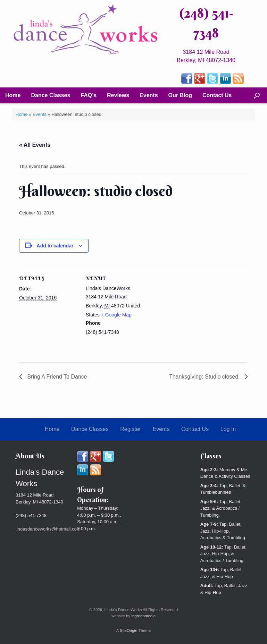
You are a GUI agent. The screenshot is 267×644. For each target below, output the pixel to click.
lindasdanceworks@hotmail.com (48, 529)
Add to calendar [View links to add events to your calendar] (55, 246)
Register (131, 429)
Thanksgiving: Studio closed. (205, 377)
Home (13, 95)
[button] (257, 95)
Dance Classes (51, 95)
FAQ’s (89, 95)
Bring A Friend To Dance (56, 377)
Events (149, 95)
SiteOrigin (129, 630)
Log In (228, 429)
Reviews (118, 95)
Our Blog (180, 95)
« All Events (35, 145)
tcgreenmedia (143, 616)
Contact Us (217, 95)
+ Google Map (116, 315)
